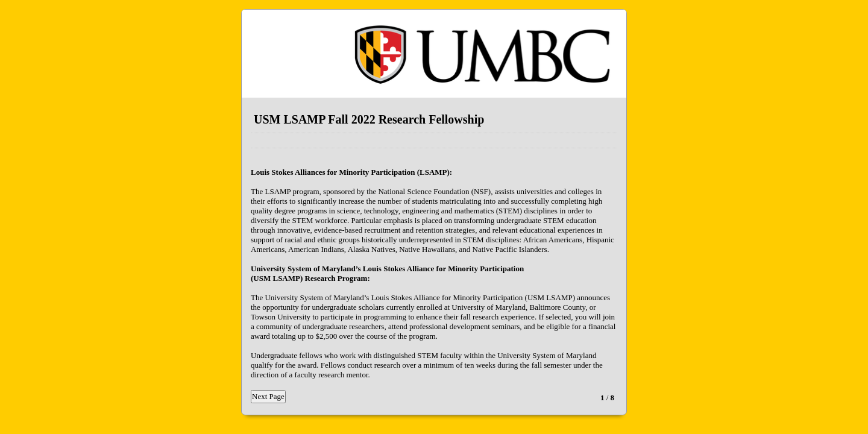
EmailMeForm (434, 54)
